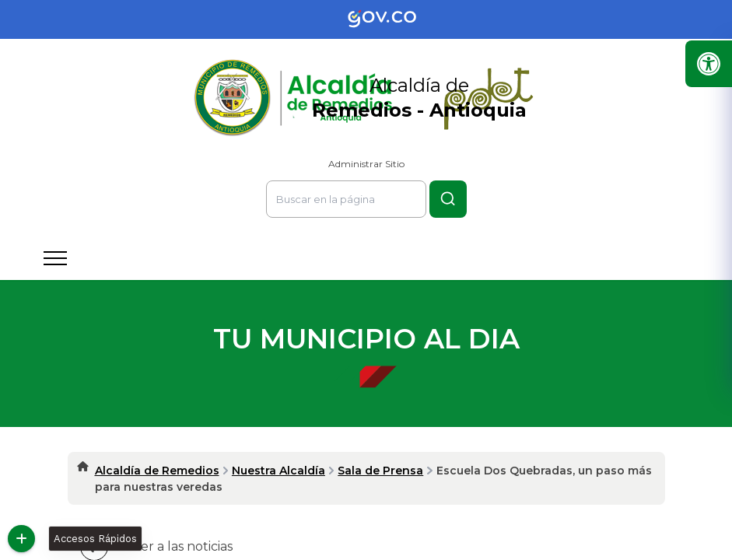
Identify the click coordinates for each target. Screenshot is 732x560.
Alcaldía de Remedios (157, 471)
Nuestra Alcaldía (278, 471)
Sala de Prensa (380, 471)
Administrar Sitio (366, 164)
